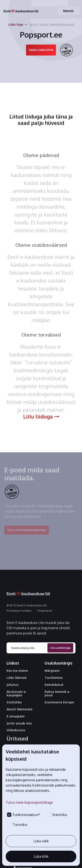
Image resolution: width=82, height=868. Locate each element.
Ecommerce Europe (59, 702)
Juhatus (12, 685)
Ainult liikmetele (19, 709)
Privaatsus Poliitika (19, 611)
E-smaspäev (16, 716)
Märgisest (52, 671)
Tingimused (44, 611)
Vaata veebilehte (41, 50)
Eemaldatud (54, 685)
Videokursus (16, 730)
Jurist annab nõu (19, 723)
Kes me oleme (17, 671)
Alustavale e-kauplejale (17, 694)
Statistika (14, 702)
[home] (21, 11)
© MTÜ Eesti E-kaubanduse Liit (27, 605)
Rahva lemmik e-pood (58, 694)
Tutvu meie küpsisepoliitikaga (29, 802)
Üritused (17, 739)
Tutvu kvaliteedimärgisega (27, 533)
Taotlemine (54, 678)
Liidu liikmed (16, 678)
